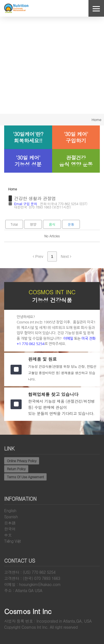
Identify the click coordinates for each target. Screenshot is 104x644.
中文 (8, 535)
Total (14, 224)
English (10, 510)
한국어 (10, 529)
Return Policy (16, 469)
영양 (33, 224)
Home (96, 120)
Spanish (11, 517)
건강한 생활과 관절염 (35, 198)
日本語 (10, 523)
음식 (52, 224)
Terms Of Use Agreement (25, 477)
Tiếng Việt (12, 541)
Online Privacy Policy (22, 461)
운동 (71, 224)
